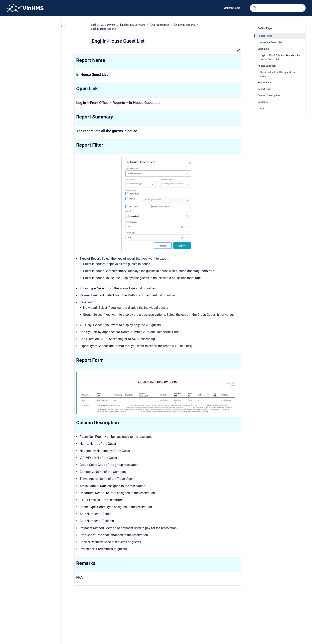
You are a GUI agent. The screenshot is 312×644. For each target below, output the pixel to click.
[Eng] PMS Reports (184, 25)
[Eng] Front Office (159, 25)
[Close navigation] (61, 26)
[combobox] (278, 8)
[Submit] (254, 8)
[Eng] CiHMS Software (103, 25)
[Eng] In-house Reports (103, 29)
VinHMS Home (232, 8)
